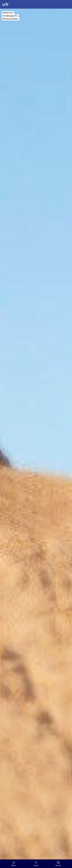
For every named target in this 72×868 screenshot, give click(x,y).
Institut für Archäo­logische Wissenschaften (10, 16)
